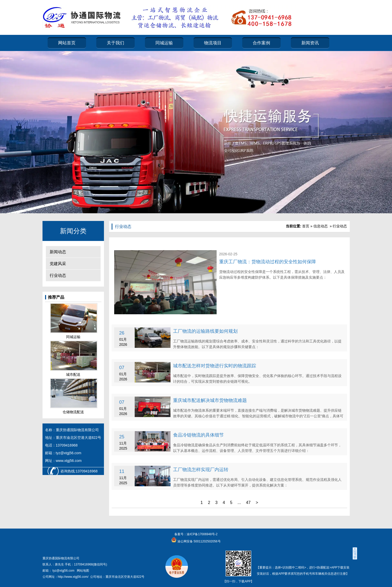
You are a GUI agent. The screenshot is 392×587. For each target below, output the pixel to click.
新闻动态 (58, 252)
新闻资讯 (310, 43)
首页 (306, 226)
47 (248, 503)
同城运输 (164, 43)
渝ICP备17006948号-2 (202, 534)
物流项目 (213, 43)
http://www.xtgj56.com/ (73, 577)
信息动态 (321, 226)
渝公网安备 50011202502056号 (198, 541)
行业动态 (58, 275)
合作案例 (261, 43)
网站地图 (83, 571)
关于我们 (115, 43)
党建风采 (58, 264)
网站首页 (67, 43)
